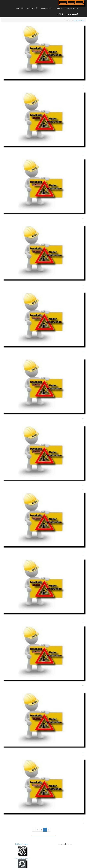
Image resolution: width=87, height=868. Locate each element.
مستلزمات (46, 8)
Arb (60, 14)
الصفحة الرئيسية (72, 8)
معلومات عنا (72, 14)
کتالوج (19, 8)
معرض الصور (32, 8)
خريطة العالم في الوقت (22, 858)
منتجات (58, 8)
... (83, 84)
